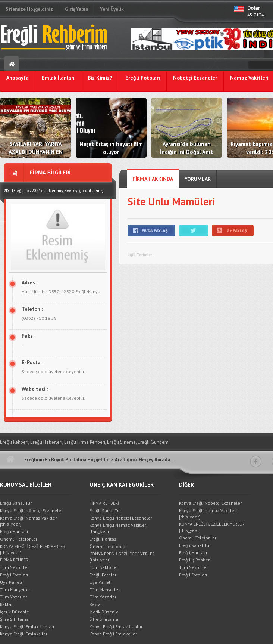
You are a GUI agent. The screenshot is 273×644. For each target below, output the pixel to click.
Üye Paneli (11, 582)
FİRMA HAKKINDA (153, 179)
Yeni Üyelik (112, 9)
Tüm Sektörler (14, 567)
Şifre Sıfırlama (14, 619)
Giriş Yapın (76, 9)
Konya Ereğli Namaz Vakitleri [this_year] (29, 521)
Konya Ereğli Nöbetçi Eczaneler (31, 510)
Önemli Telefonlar (19, 539)
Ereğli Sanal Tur (16, 503)
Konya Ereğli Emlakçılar (24, 634)
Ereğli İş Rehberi (195, 560)
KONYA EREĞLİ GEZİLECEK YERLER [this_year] (33, 549)
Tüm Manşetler (15, 590)
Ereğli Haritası (14, 531)
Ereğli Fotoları (14, 575)
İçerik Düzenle (15, 612)
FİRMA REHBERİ (15, 560)
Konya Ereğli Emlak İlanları (27, 627)
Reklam (8, 604)
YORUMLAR (198, 179)
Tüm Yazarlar (13, 597)
